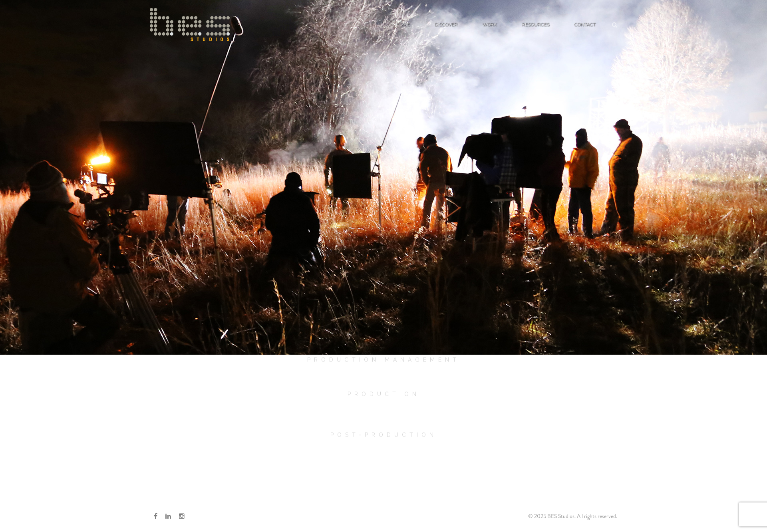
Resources (536, 24)
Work (490, 24)
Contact (585, 24)
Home (403, 24)
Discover (446, 24)
